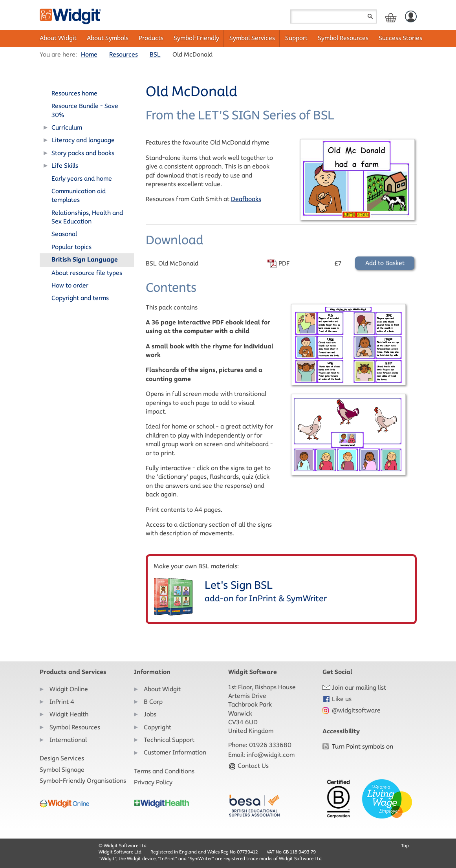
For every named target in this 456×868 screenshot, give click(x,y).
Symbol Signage (62, 770)
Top (405, 845)
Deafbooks (246, 199)
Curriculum (67, 127)
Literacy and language (83, 140)
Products (151, 38)
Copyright (157, 727)
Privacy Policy (153, 782)
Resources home (74, 93)
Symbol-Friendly (196, 38)
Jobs (150, 714)
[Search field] (333, 16)
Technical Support (169, 740)
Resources (124, 54)
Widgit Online (69, 689)
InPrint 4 (62, 702)
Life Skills (65, 166)
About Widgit (58, 38)
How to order (70, 285)
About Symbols (108, 38)
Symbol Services (252, 38)
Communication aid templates (79, 195)
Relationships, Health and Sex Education (87, 217)
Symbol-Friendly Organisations (83, 781)
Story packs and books (83, 153)
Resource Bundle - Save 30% (85, 110)
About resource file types (87, 273)
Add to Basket (385, 263)
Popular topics (71, 247)
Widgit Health (69, 714)
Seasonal (64, 234)
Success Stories (400, 38)
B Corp (153, 702)
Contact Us (248, 766)
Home (89, 54)
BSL (155, 54)
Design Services (62, 758)
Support (296, 38)
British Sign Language (85, 259)
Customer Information (175, 752)
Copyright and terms (80, 298)
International (68, 740)
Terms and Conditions (164, 771)
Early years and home (82, 179)
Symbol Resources (343, 38)
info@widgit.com (271, 755)
